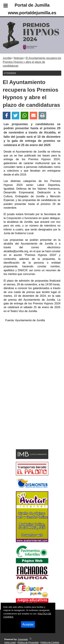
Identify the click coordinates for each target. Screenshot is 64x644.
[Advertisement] (27, 424)
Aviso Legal (10, 642)
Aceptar (28, 624)
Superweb (23, 639)
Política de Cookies (50, 642)
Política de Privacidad (28, 642)
